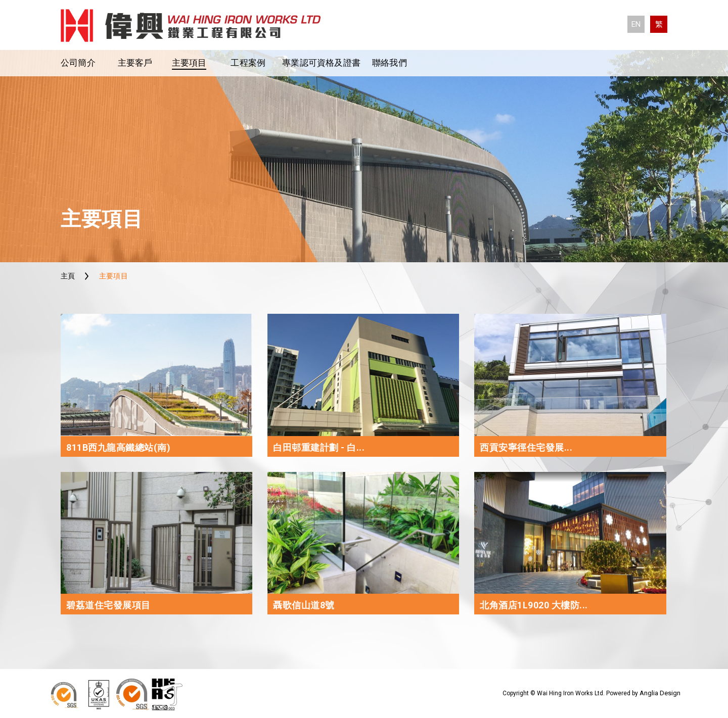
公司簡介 (78, 63)
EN (636, 24)
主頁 (68, 276)
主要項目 (189, 63)
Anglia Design (660, 693)
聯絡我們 (390, 63)
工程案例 (248, 63)
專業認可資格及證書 (321, 63)
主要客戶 (135, 63)
